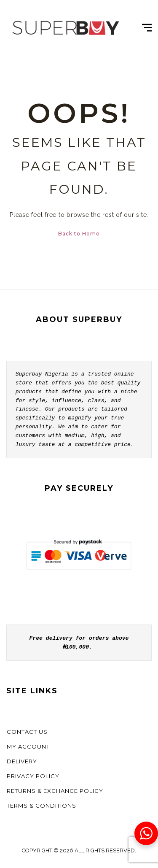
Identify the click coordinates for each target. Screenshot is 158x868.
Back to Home (79, 234)
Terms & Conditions (42, 806)
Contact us (27, 732)
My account (28, 746)
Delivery (22, 761)
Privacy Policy (33, 776)
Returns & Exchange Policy (55, 791)
